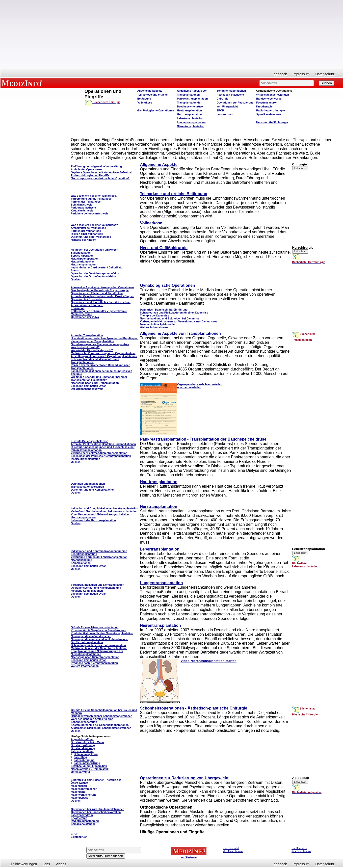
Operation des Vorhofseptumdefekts (93, 276)
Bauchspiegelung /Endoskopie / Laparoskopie (100, 290)
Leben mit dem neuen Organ (89, 386)
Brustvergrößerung (83, 745)
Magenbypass (79, 798)
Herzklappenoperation (85, 259)
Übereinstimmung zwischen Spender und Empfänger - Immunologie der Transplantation (104, 340)
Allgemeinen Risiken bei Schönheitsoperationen (101, 728)
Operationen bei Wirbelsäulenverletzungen (98, 809)
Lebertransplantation (190, 118)
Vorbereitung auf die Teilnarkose (91, 199)
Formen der (79, 202)
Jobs (46, 864)
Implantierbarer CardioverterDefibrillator (97, 267)
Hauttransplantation (189, 110)
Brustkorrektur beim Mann (87, 742)
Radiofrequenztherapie (271, 110)
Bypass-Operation (82, 256)
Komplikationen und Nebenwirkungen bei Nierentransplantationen (97, 653)
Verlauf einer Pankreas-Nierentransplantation (99, 453)
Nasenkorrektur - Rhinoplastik (90, 769)
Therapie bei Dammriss (154, 316)
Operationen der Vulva (85, 317)
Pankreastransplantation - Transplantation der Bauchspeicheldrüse (193, 103)
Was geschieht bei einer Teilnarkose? (94, 196)
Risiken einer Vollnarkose (87, 234)
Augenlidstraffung (82, 739)
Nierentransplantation (190, 126)
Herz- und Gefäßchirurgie (272, 122)
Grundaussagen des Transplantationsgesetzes (100, 344)
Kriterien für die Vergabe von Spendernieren (98, 630)
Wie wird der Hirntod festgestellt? (92, 350)
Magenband (78, 792)
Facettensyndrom (267, 103)
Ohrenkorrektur (80, 772)
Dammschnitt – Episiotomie (157, 324)
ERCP (220, 110)
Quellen (76, 279)
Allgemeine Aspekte (150, 91)
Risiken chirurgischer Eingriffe (90, 175)
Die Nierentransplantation (87, 642)
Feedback (279, 74)
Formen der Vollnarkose (86, 231)
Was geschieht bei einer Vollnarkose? (94, 225)
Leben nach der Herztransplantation (93, 520)
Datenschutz (325, 74)
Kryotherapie (264, 106)
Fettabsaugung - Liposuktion (89, 766)
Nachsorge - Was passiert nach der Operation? (100, 178)
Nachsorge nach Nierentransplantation (95, 657)
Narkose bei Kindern (84, 240)
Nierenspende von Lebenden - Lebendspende (99, 639)
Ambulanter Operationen (86, 169)
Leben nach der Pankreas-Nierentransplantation (101, 456)
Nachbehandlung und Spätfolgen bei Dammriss (170, 318)
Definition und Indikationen (88, 484)
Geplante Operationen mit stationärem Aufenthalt (102, 172)
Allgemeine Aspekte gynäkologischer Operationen (102, 287)
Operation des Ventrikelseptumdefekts (95, 273)
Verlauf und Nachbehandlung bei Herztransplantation (104, 511)
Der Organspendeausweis (87, 389)
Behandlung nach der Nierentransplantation (98, 645)
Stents (75, 270)
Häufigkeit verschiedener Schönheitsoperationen (102, 716)
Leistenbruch (225, 114)
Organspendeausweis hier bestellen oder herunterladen (200, 386)
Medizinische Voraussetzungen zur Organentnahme (103, 353)
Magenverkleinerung (84, 795)
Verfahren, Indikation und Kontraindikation (98, 585)
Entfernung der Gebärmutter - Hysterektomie (99, 311)
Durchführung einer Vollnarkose (91, 237)
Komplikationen (81, 563)
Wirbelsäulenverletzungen (273, 95)
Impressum (301, 74)
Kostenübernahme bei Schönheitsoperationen (100, 725)
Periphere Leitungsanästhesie (90, 213)
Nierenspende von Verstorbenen (91, 636)
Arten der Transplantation (87, 335)
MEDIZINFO (23, 83)
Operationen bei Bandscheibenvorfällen (96, 812)
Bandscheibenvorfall (269, 99)
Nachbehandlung (81, 560)
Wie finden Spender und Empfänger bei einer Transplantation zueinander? (99, 378)
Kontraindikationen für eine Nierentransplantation (102, 633)
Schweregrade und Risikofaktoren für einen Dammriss (174, 313)
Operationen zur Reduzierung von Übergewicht (184, 778)
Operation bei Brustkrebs (87, 299)
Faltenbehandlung (82, 751)
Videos (61, 864)
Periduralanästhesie (83, 208)
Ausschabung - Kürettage (87, 305)
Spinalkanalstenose (269, 114)
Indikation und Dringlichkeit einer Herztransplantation (105, 508)
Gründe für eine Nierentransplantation (95, 627)
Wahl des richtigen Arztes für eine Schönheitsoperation (92, 720)
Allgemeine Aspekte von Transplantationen (180, 333)
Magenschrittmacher (84, 789)
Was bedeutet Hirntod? (85, 347)
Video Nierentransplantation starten (209, 661)
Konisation (78, 308)
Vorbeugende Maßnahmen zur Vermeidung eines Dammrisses (179, 321)
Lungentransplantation (191, 122)
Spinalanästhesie (82, 205)
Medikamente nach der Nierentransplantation (99, 648)
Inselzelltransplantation (85, 459)
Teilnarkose (93, 202)
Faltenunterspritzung (87, 763)
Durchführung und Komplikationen (93, 490)
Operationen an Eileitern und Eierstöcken (97, 293)
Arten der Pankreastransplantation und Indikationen (103, 444)
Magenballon (79, 786)
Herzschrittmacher (82, 262)
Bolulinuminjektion (86, 754)
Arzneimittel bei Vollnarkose (88, 228)
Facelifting (80, 757)
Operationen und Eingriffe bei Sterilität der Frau (101, 302)
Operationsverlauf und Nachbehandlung (96, 588)
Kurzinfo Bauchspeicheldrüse (89, 441)
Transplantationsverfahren (87, 487)
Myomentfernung (81, 314)
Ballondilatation (81, 253)
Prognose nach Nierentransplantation (94, 663)
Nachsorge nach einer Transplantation (95, 383)
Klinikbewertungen (23, 864)
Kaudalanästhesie (82, 210)
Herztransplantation (189, 114)
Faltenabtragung (84, 760)
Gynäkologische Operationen (156, 110)
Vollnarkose (145, 103)
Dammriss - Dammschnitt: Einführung (164, 310)
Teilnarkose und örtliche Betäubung (174, 194)
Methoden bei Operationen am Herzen (94, 250)
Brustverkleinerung (83, 748)
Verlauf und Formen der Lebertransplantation (99, 557)
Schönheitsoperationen (231, 91)
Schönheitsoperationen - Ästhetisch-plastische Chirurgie (194, 708)
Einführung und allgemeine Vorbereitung (96, 166)
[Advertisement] (172, 35)
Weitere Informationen (154, 327)
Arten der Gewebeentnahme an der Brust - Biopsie (102, 296)
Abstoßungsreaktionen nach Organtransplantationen (104, 356)
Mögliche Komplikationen (87, 591)
